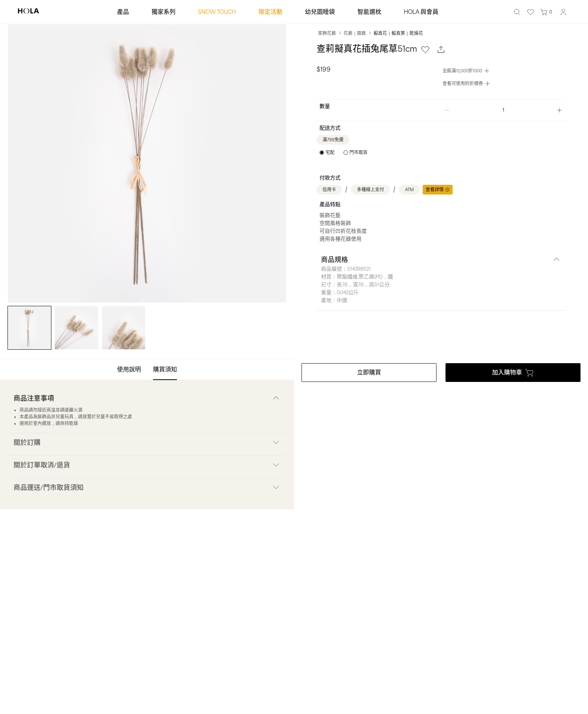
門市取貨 (358, 153)
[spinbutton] (503, 110)
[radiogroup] (343, 153)
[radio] (327, 153)
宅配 (330, 153)
